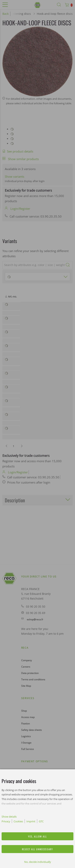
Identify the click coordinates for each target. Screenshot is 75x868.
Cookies (18, 821)
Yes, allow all (37, 836)
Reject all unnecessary (37, 849)
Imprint (31, 821)
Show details (9, 817)
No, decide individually (38, 862)
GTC (41, 821)
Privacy (6, 821)
